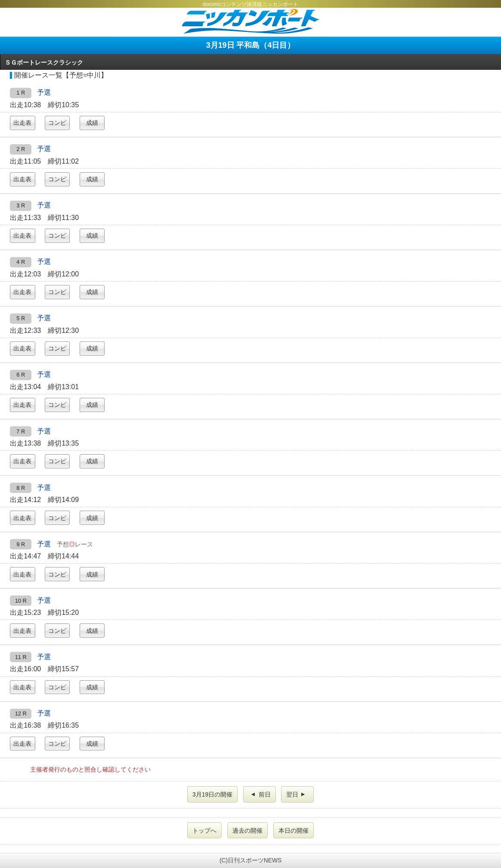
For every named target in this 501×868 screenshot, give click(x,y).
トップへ (204, 831)
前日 (260, 794)
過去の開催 (247, 831)
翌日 (297, 794)
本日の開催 (294, 831)
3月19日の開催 (212, 794)
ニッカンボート (251, 21)
